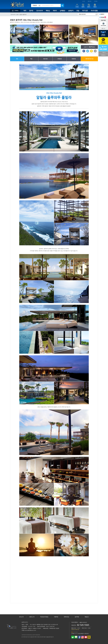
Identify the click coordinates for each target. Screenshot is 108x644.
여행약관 (56, 617)
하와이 (55, 11)
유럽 (78, 11)
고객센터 (96, 1)
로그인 (84, 1)
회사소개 (21, 617)
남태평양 (62, 11)
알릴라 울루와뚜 (82, 14)
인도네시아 (40, 11)
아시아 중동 (94, 11)
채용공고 (87, 617)
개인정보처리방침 (44, 617)
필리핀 (31, 11)
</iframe (54, 578)
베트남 (48, 11)
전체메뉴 (16, 11)
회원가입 (90, 1)
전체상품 (35, 5)
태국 (25, 11)
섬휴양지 (71, 11)
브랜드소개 (32, 617)
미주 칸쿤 (85, 11)
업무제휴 (77, 617)
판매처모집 (66, 617)
